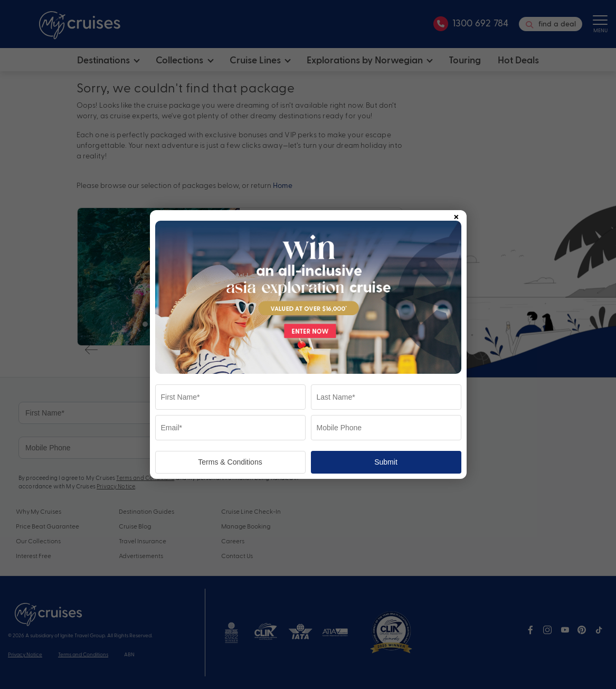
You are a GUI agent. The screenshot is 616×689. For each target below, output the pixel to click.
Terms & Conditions (230, 462)
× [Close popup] (456, 215)
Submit (386, 462)
